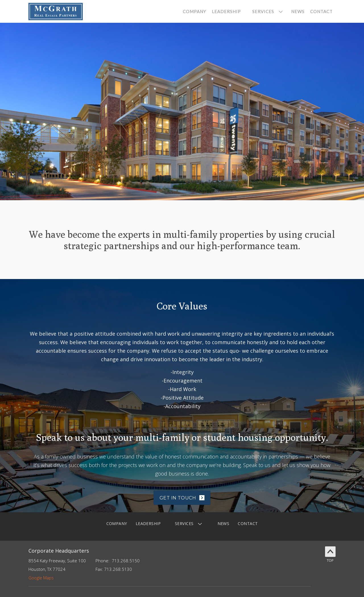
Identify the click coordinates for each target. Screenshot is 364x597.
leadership (226, 11)
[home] (56, 12)
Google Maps (41, 578)
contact (321, 11)
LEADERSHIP (148, 523)
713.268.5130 (118, 569)
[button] (266, 11)
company (195, 11)
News (298, 11)
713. (116, 561)
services (263, 11)
